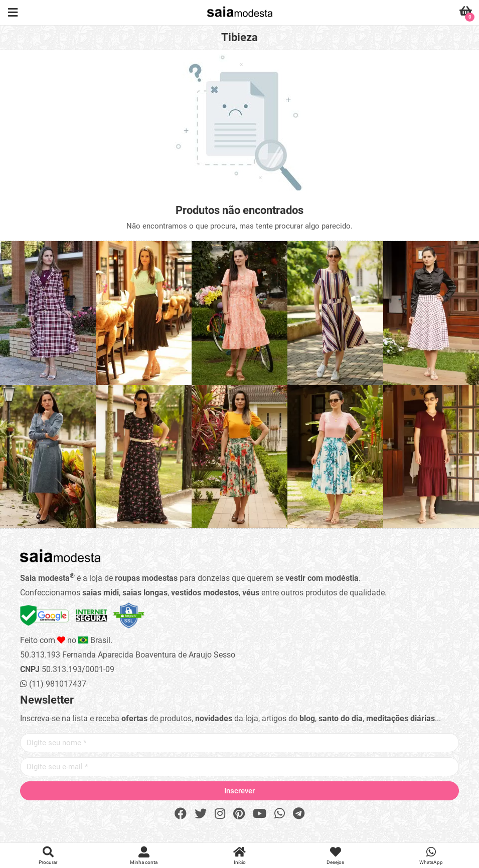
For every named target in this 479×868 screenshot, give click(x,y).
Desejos (335, 856)
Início (239, 856)
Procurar (48, 856)
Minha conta (144, 856)
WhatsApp (431, 856)
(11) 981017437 (53, 684)
